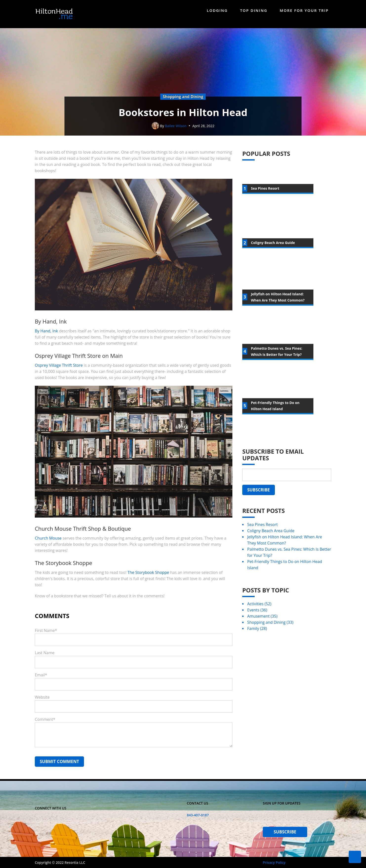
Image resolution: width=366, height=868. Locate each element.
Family (257, 634)
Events (257, 616)
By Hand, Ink (46, 337)
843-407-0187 (198, 815)
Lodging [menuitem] (217, 10)
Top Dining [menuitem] (254, 10)
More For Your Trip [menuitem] (304, 10)
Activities (259, 610)
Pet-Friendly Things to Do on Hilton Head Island (285, 571)
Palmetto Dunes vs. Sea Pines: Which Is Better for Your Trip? (289, 558)
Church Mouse (48, 544)
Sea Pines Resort (262, 530)
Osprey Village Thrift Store (59, 371)
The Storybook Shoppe (148, 578)
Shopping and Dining (270, 628)
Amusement (262, 622)
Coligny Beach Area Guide (271, 537)
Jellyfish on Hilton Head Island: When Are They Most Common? (285, 546)
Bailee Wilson (176, 132)
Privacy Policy (274, 862)
